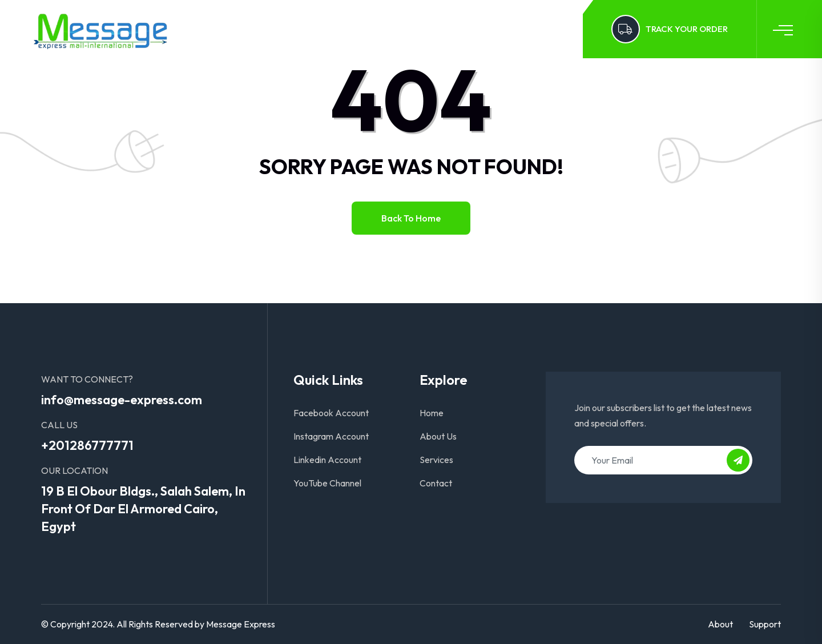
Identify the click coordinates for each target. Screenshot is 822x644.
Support (765, 624)
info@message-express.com (122, 400)
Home (259, 29)
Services (372, 29)
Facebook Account (331, 413)
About (720, 624)
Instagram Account (331, 436)
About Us (313, 29)
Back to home (411, 218)
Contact (428, 29)
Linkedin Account (327, 460)
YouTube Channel (327, 483)
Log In (479, 29)
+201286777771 (87, 445)
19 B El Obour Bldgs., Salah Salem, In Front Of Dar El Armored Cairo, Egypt (143, 509)
